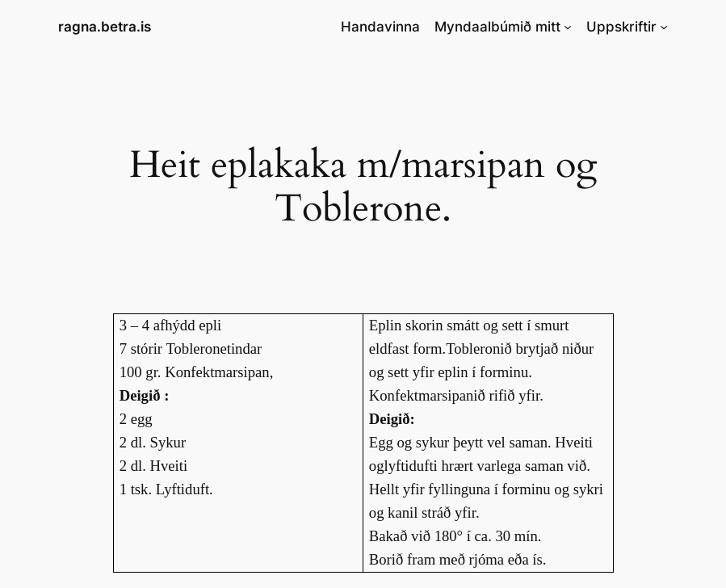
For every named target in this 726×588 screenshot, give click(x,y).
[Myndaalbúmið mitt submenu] (568, 27)
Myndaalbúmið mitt (497, 27)
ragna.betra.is (105, 26)
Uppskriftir (621, 27)
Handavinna (380, 27)
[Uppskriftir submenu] (664, 27)
